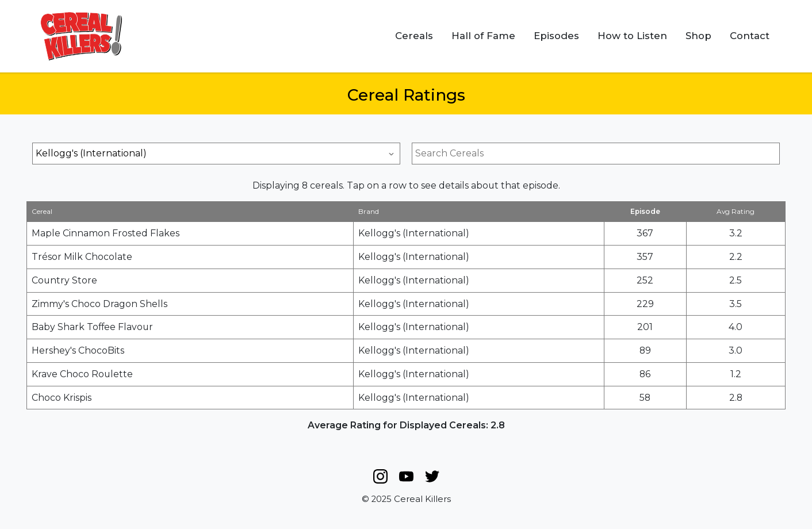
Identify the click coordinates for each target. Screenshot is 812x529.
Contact (750, 36)
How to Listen (632, 36)
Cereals (414, 36)
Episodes (556, 36)
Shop (698, 36)
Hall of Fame (483, 36)
